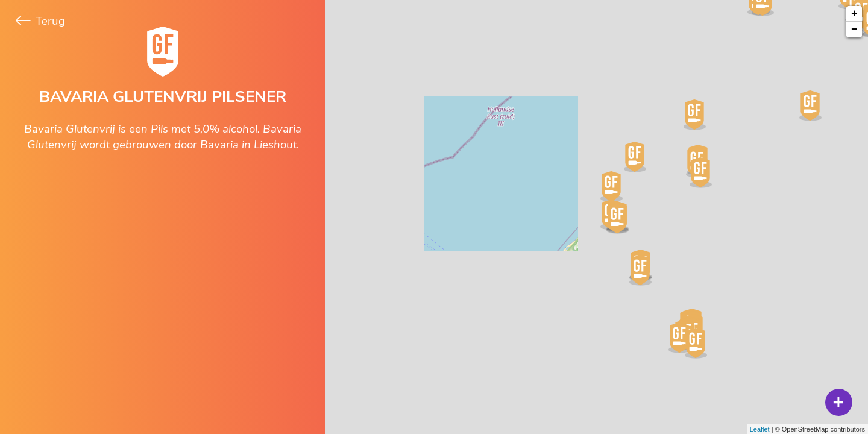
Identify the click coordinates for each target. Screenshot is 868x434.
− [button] (854, 30)
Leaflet (760, 429)
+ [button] (854, 14)
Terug (40, 21)
